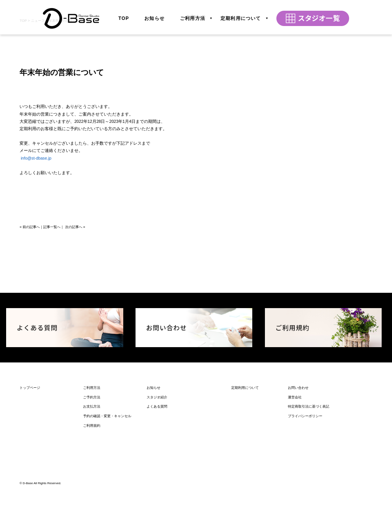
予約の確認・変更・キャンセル (107, 509)
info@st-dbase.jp (36, 251)
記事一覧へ (52, 320)
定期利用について (241, 15)
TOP (124, 15)
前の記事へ (31, 320)
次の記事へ (74, 320)
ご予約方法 (92, 490)
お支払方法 (92, 500)
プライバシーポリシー (305, 509)
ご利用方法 (193, 15)
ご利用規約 (92, 519)
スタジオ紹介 (157, 490)
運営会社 (295, 490)
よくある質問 (157, 500)
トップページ (30, 481)
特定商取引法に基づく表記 (309, 500)
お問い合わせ (298, 481)
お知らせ (154, 15)
